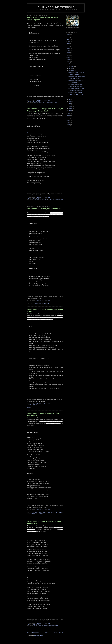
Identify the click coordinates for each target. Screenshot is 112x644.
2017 (69, 55)
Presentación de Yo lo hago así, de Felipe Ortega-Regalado (43, 19)
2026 (69, 35)
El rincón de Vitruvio (56, 7)
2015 (69, 60)
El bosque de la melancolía (42, 200)
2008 (69, 125)
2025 (69, 37)
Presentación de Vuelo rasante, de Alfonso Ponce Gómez (43, 414)
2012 (69, 116)
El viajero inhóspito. (50, 406)
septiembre (72, 71)
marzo (71, 106)
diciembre (71, 64)
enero (70, 111)
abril (70, 104)
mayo (70, 102)
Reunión (46, 303)
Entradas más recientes (33, 633)
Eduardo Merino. (38, 303)
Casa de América (38, 406)
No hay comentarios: (34, 102)
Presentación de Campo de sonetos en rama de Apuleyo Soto (45, 522)
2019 (69, 51)
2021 (69, 46)
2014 (69, 62)
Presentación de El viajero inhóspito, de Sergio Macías (45, 310)
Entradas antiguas (58, 633)
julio (70, 97)
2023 (69, 41)
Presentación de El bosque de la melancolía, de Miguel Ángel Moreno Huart (45, 110)
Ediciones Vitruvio (33, 627)
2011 (69, 118)
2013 (69, 114)
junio (70, 99)
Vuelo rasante (40, 514)
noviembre (72, 66)
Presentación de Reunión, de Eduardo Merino (44, 209)
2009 (69, 123)
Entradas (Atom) (38, 636)
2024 (69, 39)
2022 (69, 44)
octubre (71, 68)
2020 (69, 48)
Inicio (46, 633)
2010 (69, 120)
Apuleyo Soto (37, 626)
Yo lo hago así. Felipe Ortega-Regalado (45, 103)
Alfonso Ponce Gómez (40, 512)
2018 (69, 53)
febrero (71, 108)
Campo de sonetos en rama (50, 626)
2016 (69, 57)
